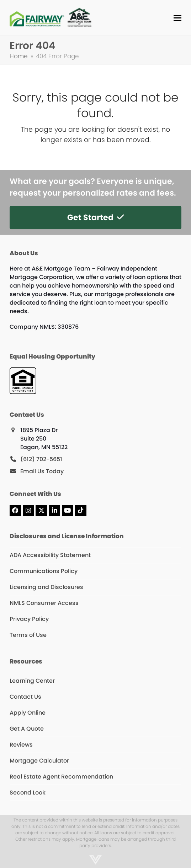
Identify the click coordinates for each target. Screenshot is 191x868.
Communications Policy (44, 571)
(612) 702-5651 (41, 459)
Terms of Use (28, 635)
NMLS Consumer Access (44, 603)
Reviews (21, 745)
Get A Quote (27, 729)
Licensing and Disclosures (46, 587)
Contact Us (25, 697)
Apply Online (28, 713)
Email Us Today (42, 471)
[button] (177, 18)
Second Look (28, 793)
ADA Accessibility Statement (50, 555)
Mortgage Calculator (39, 761)
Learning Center (32, 681)
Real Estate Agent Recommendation (61, 777)
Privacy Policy (29, 619)
